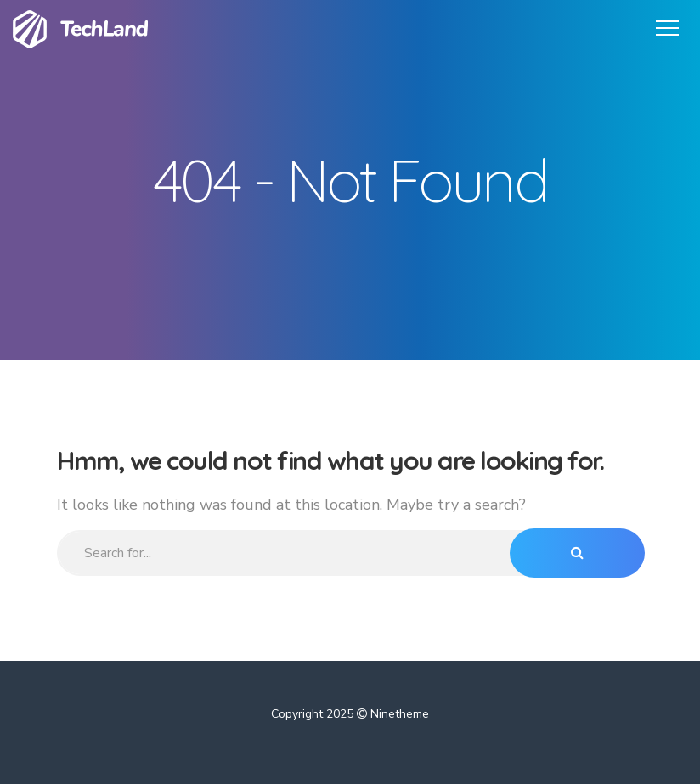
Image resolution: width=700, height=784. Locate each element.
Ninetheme (400, 714)
